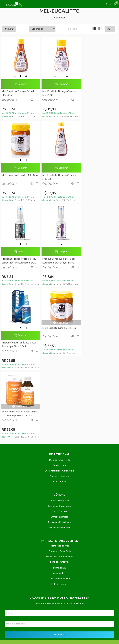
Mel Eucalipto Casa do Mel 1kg (58, 244)
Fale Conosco (60, 329)
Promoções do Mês (59, 393)
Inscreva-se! (60, 482)
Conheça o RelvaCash (60, 398)
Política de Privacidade (59, 369)
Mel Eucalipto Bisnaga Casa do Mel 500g (18, 93)
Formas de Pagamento (59, 353)
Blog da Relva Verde (60, 307)
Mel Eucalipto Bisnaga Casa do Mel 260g (58, 93)
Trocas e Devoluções (60, 375)
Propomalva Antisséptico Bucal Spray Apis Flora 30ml (19, 261)
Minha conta (59, 415)
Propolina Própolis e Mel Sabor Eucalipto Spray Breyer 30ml (97, 177)
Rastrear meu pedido (59, 426)
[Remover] (14, 76)
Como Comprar (60, 359)
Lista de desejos (59, 431)
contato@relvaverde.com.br (28, 558)
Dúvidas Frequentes (60, 348)
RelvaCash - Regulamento (59, 404)
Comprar (20, 84)
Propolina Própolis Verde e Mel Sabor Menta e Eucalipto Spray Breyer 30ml (58, 177)
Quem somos (60, 312)
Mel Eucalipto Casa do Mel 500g (95, 93)
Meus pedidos (59, 420)
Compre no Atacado (59, 323)
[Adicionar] (25, 76)
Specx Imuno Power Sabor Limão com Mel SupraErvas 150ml (98, 246)
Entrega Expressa (59, 364)
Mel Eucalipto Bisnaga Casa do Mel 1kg (18, 177)
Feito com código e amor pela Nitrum (60, 619)
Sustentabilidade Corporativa (59, 318)
